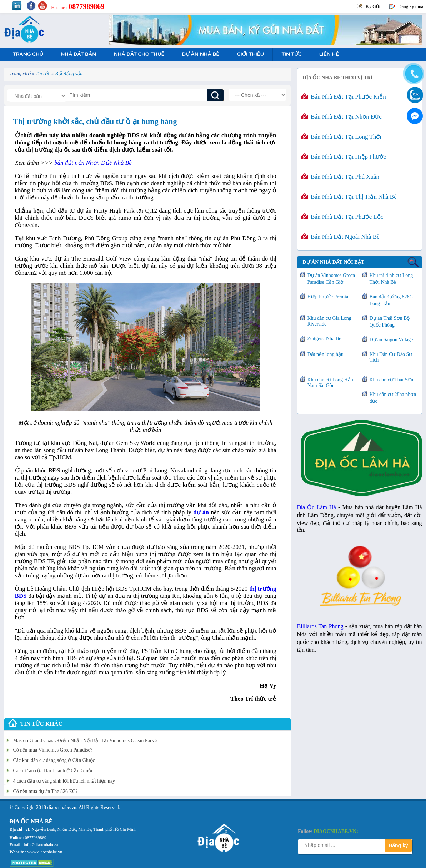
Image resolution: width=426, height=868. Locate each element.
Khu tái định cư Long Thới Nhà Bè (391, 279)
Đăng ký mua (411, 6)
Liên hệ (329, 54)
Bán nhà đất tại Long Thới (341, 137)
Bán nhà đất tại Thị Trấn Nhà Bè (349, 197)
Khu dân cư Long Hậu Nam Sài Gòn (330, 383)
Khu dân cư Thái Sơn (392, 380)
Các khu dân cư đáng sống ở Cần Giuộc (54, 760)
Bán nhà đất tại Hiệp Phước (344, 157)
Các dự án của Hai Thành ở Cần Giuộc (53, 771)
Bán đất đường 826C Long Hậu (391, 300)
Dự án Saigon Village (391, 340)
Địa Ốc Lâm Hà (317, 507)
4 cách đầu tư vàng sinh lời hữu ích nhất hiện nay (64, 781)
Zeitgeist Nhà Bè (324, 339)
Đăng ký (398, 845)
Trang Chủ (28, 54)
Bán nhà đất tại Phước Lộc (342, 217)
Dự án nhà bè (201, 54)
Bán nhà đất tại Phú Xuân (340, 177)
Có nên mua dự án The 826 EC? (46, 791)
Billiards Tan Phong (320, 626)
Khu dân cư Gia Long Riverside (329, 321)
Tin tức (291, 54)
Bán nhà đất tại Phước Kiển (344, 97)
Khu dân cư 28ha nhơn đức (393, 398)
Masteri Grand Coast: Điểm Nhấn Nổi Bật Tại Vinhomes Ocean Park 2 (86, 741)
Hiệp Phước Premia (328, 297)
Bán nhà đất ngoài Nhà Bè (340, 237)
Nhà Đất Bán (78, 54)
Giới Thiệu (250, 54)
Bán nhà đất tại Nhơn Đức (341, 117)
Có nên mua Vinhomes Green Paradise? (53, 750)
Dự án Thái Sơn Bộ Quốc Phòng (390, 322)
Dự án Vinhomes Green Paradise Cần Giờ (331, 279)
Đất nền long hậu (325, 354)
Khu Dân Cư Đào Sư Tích (391, 357)
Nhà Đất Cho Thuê (139, 54)
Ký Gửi (373, 6)
